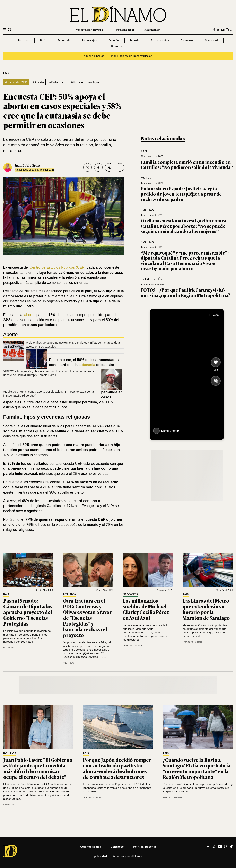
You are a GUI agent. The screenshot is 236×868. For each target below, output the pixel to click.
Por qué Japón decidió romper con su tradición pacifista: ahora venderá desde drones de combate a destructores (117, 768)
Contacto (117, 846)
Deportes (187, 40)
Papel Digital (125, 30)
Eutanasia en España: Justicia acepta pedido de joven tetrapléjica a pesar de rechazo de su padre (181, 194)
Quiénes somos (90, 846)
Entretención (160, 40)
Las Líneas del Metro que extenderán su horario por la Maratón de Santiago (206, 609)
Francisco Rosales (133, 645)
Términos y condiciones (127, 856)
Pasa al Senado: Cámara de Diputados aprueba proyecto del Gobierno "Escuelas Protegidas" (28, 612)
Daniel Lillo (9, 804)
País (43, 40)
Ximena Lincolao (94, 56)
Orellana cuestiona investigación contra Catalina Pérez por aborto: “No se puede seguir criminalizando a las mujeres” (183, 226)
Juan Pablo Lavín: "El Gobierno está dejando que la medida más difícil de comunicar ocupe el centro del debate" (38, 768)
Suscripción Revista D (91, 30)
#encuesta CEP (16, 82)
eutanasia (87, 365)
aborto (29, 315)
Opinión (114, 40)
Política (23, 40)
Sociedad (211, 40)
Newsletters (152, 30)
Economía (64, 40)
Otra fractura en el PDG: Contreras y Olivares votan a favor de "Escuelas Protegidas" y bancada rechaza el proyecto (87, 618)
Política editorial (145, 846)
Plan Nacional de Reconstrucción (132, 56)
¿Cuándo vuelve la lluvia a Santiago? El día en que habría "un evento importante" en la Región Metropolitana (197, 768)
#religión (95, 82)
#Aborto (38, 82)
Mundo (135, 40)
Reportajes (89, 40)
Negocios (130, 595)
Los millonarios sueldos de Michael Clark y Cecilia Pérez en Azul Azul (146, 609)
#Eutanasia (58, 82)
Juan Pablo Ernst (28, 165)
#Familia (77, 82)
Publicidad (101, 856)
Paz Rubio (9, 647)
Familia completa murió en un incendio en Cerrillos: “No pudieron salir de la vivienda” (187, 165)
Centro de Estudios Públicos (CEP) (58, 267)
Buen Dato (118, 46)
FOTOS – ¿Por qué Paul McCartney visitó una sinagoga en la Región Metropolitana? (186, 292)
